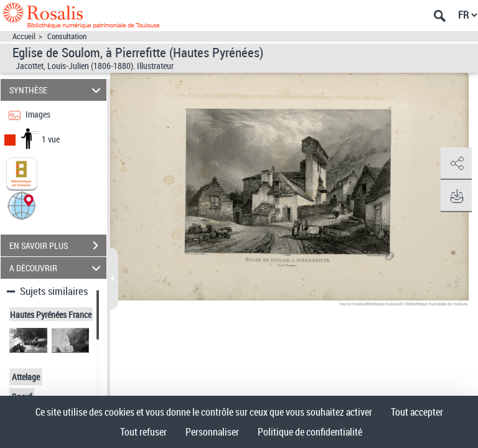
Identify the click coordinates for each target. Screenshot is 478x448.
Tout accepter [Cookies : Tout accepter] (417, 412)
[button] (22, 205)
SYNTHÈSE (57, 90)
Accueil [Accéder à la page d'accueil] (24, 36)
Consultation (67, 36)
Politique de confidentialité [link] (310, 432)
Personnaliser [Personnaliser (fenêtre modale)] (212, 432)
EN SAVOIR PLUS (58, 246)
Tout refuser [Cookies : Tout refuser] (143, 432)
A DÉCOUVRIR (57, 268)
